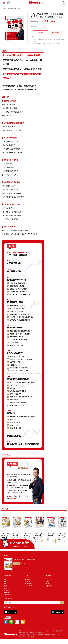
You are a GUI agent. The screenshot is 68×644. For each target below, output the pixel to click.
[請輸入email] (32, 603)
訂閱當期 (24, 563)
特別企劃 (6, 593)
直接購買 (41, 33)
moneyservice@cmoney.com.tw (44, 631)
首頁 (4, 8)
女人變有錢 (7, 595)
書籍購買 (27, 581)
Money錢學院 (28, 586)
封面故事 (6, 590)
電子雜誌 (48, 584)
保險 (5, 584)
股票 (5, 579)
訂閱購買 (9, 8)
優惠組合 (17, 563)
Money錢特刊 (28, 584)
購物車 (48, 581)
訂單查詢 (48, 579)
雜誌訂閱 (27, 579)
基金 (5, 581)
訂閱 (62, 603)
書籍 (15, 8)
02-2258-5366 (27, 631)
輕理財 (6, 588)
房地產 (6, 586)
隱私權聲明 (49, 586)
